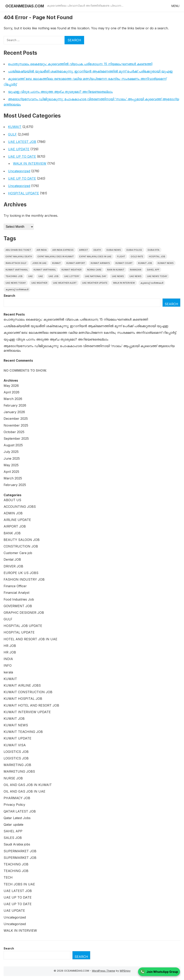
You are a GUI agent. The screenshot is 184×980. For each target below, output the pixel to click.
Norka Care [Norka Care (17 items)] (94, 270)
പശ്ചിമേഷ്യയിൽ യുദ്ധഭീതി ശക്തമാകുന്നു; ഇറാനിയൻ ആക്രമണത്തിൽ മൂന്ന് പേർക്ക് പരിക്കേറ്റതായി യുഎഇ (90, 71)
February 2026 (15, 405)
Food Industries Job (19, 599)
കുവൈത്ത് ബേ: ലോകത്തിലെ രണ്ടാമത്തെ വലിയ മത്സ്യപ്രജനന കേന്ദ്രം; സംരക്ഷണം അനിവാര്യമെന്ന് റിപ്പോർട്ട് (90, 333)
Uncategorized (19, 171)
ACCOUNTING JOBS (20, 507)
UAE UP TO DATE (22, 156)
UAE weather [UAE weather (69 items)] (39, 283)
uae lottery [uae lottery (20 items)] (72, 276)
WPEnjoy (125, 971)
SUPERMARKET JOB (20, 851)
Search (9, 296)
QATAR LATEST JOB (20, 811)
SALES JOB (13, 838)
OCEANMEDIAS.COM (25, 6)
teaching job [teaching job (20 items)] (14, 276)
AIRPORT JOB (15, 526)
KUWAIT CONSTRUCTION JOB (28, 692)
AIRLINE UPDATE (17, 520)
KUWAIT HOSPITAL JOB (23, 699)
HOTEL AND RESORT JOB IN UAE (30, 639)
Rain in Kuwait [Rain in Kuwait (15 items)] (116, 270)
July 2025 (11, 452)
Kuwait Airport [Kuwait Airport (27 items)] (76, 263)
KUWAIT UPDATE (17, 738)
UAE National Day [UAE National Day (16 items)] (96, 276)
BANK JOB (12, 533)
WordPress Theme (103, 971)
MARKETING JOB (17, 765)
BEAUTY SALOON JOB (22, 540)
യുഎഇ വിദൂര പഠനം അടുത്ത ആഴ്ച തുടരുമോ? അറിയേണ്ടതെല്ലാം (60, 92)
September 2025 (16, 439)
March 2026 (13, 399)
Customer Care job (18, 553)
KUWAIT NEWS (16, 725)
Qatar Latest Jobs (17, 818)
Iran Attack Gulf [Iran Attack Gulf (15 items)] (16, 263)
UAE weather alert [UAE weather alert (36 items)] (65, 283)
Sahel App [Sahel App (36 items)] (153, 270)
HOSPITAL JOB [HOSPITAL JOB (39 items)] (157, 256)
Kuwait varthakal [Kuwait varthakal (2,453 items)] (17, 270)
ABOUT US (12, 500)
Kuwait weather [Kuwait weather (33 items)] (72, 270)
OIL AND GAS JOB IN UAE (24, 791)
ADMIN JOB (13, 513)
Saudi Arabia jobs (17, 844)
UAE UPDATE (19, 149)
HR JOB (10, 646)
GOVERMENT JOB (18, 606)
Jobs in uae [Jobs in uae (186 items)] (39, 263)
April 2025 (11, 472)
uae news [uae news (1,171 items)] (118, 276)
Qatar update (13, 825)
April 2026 (11, 392)
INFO (8, 665)
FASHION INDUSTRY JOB (24, 579)
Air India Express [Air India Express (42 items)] (63, 250)
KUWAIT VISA (15, 745)
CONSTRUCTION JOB (21, 546)
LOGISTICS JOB (16, 752)
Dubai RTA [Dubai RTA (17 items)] (154, 250)
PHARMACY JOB (17, 798)
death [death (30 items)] (97, 250)
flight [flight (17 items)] (121, 256)
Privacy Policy (14, 805)
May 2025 (11, 465)
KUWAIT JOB (14, 719)
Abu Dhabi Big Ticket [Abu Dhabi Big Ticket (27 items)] (18, 250)
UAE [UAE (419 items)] (30, 276)
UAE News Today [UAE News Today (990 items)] (157, 276)
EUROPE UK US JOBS (21, 573)
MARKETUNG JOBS (19, 771)
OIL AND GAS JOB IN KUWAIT (28, 785)
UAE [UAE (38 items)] (41, 276)
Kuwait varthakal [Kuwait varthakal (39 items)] (45, 270)
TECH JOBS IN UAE (19, 884)
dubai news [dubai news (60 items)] (114, 250)
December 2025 (16, 419)
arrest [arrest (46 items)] (84, 250)
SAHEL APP (13, 831)
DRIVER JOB (13, 566)
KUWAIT (15, 127)
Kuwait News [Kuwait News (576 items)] (166, 263)
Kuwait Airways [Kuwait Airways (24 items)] (100, 263)
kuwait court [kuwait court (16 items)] (124, 263)
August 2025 (13, 445)
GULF (12, 134)
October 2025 (14, 432)
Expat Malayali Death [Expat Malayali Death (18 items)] (19, 256)
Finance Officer (15, 586)
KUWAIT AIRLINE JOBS (22, 685)
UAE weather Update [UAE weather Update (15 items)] (95, 283)
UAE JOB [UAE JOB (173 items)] (54, 276)
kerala (8, 672)
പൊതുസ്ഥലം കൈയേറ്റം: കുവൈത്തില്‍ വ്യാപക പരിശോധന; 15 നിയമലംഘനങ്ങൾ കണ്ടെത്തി (80, 64)
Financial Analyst (16, 593)
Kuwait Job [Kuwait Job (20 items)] (145, 263)
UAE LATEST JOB (22, 142)
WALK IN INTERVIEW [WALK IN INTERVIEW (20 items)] (124, 283)
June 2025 (12, 458)
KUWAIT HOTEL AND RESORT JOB (31, 705)
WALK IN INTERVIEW (30, 163)
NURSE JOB (13, 778)
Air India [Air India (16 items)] (42, 250)
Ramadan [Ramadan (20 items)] (136, 270)
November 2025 (16, 425)
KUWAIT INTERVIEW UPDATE (27, 712)
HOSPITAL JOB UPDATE (23, 626)
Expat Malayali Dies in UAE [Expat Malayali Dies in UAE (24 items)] (95, 256)
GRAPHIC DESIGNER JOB (24, 613)
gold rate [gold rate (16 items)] (137, 256)
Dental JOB (12, 559)
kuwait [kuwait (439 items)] (56, 263)
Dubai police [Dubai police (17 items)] (134, 250)
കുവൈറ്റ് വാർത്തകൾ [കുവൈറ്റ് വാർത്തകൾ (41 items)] (17, 289)
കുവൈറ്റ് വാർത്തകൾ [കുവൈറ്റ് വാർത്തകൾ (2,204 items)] (152, 283)
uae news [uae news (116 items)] (135, 276)
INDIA (8, 659)
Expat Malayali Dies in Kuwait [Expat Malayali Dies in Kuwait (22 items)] (56, 256)
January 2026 (14, 412)
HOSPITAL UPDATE (23, 193)
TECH (8, 877)
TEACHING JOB (16, 864)
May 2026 (11, 386)
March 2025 (13, 478)
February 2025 (15, 485)
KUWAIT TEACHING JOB (23, 732)
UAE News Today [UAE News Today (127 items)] (16, 283)
